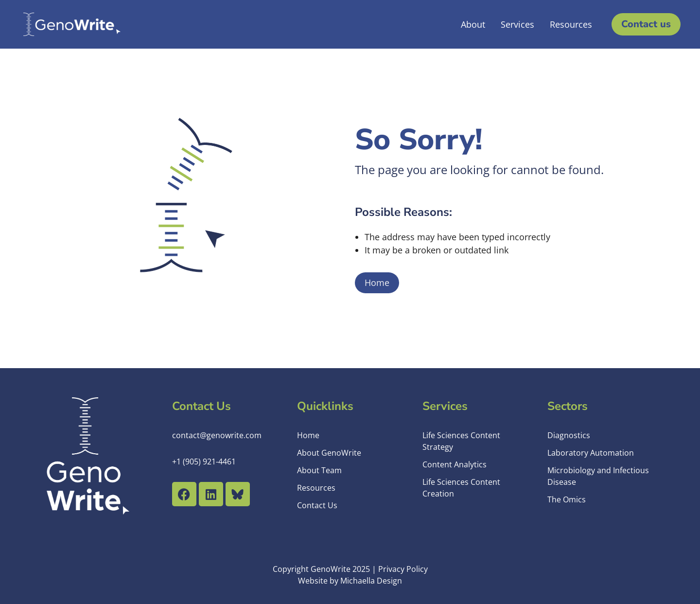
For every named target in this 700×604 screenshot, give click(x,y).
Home (377, 283)
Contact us (646, 24)
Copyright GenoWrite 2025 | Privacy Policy (350, 569)
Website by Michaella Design (350, 581)
